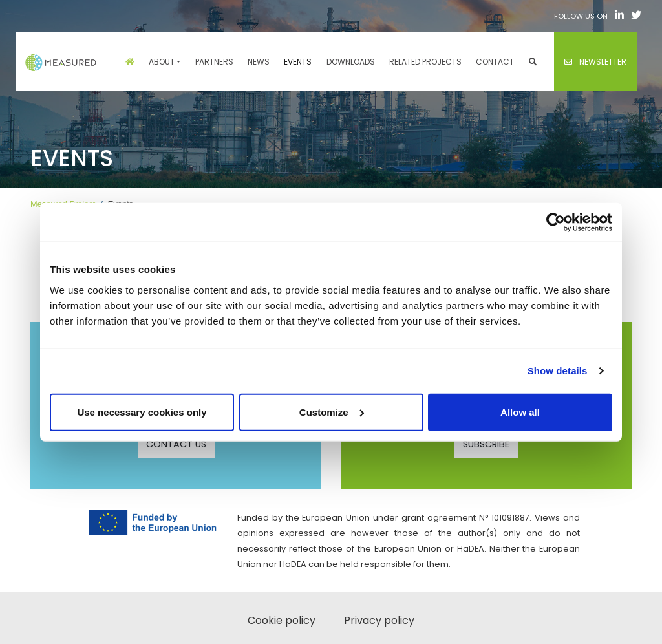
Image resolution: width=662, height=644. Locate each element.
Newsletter (595, 62)
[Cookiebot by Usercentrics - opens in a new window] (556, 222)
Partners (214, 62)
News (259, 62)
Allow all (520, 412)
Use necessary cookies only (142, 412)
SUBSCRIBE (486, 444)
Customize (332, 412)
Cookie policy (282, 620)
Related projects (425, 62)
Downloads (351, 62)
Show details (558, 371)
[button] (533, 62)
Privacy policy (379, 620)
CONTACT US (176, 444)
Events (298, 62)
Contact (495, 62)
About (162, 62)
